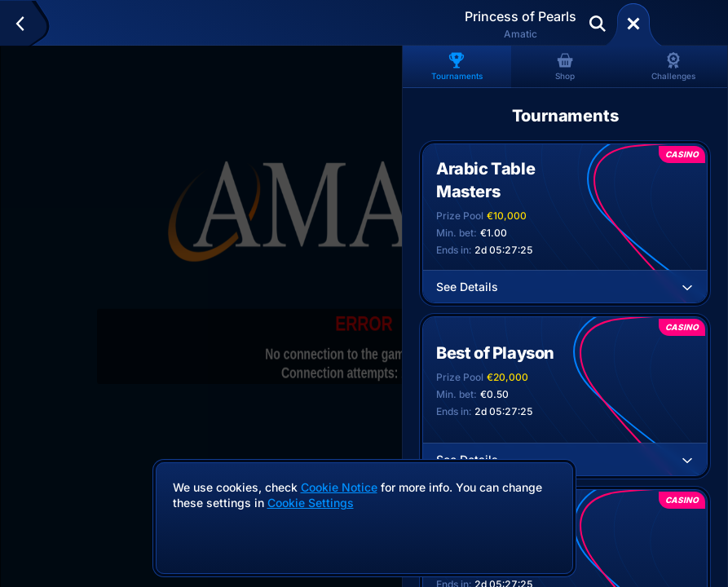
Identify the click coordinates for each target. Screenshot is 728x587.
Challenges (673, 66)
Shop (565, 66)
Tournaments (457, 66)
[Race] (633, 24)
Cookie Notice (339, 487)
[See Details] (687, 287)
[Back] (27, 24)
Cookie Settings (311, 503)
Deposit (686, 24)
